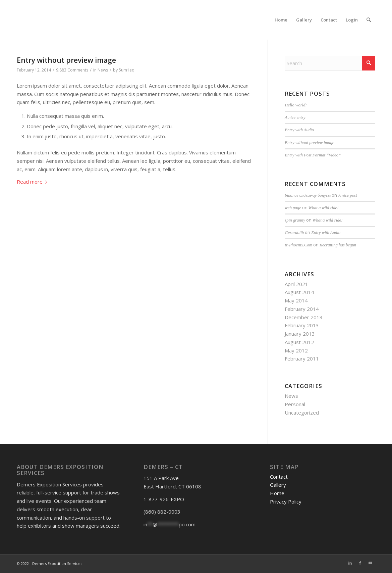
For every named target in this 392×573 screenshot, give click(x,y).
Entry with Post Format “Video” (313, 155)
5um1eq (127, 70)
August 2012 (299, 342)
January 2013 (300, 334)
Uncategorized (302, 413)
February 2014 (302, 309)
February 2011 (302, 359)
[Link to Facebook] (360, 563)
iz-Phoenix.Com (298, 245)
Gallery (278, 485)
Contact (279, 477)
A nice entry (295, 117)
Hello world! (296, 105)
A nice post (347, 195)
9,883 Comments (72, 70)
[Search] (369, 20)
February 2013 (302, 325)
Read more (33, 182)
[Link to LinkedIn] (350, 563)
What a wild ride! (324, 208)
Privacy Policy (286, 502)
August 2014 (299, 292)
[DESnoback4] (37, 20)
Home (277, 493)
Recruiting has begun (338, 245)
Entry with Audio (299, 130)
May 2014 (296, 300)
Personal (295, 404)
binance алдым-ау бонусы (308, 195)
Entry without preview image (66, 60)
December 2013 (304, 317)
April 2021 (296, 284)
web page (293, 208)
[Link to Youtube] (370, 563)
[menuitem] (281, 20)
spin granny (295, 220)
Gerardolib (294, 233)
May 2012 (296, 350)
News (103, 70)
